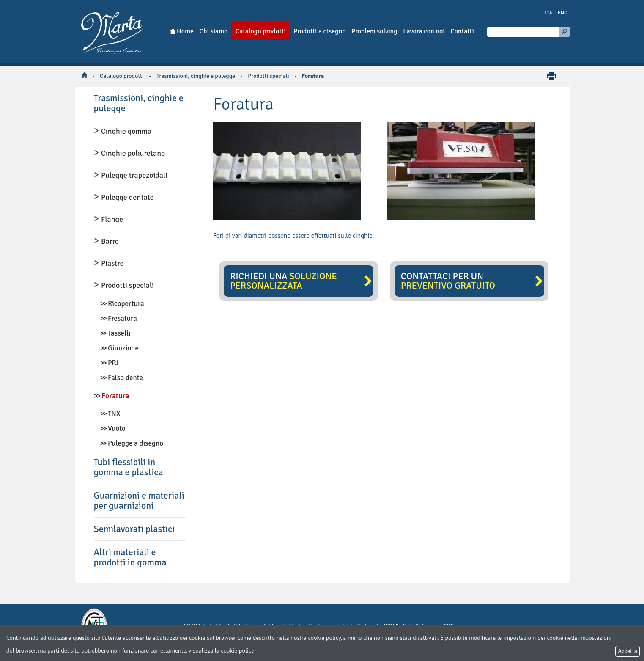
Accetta (628, 651)
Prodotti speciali (268, 76)
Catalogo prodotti (122, 76)
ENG (563, 13)
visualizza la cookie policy (221, 650)
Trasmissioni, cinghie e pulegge (196, 76)
